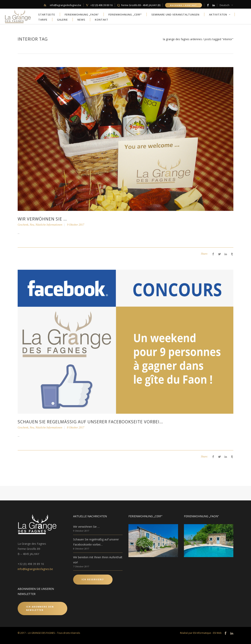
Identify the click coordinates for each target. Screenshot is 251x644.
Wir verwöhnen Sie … (42, 219)
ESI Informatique (202, 633)
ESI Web (217, 633)
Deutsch (225, 5)
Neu (32, 225)
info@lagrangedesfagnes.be (35, 569)
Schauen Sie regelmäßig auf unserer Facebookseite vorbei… (90, 422)
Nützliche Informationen (49, 225)
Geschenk (23, 225)
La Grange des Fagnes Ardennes (182, 39)
